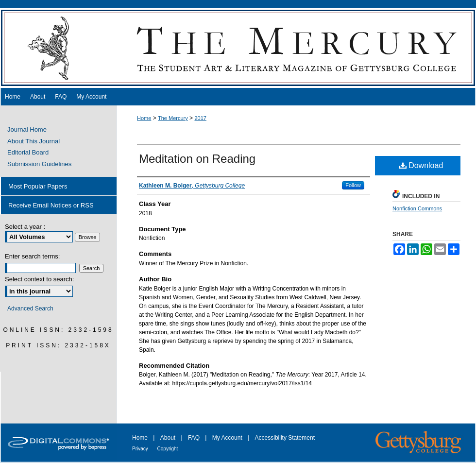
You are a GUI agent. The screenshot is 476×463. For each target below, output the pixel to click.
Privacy (141, 449)
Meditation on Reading (197, 159)
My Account (228, 438)
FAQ (195, 438)
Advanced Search (30, 309)
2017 (200, 118)
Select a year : (25, 227)
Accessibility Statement (285, 438)
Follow (353, 185)
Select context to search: (39, 279)
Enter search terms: (32, 256)
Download (421, 165)
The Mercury (238, 48)
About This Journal (34, 141)
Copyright (168, 449)
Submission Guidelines (39, 164)
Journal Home (27, 129)
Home (144, 118)
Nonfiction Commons (417, 208)
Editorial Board (28, 152)
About (169, 438)
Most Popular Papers (38, 186)
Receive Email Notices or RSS (51, 205)
